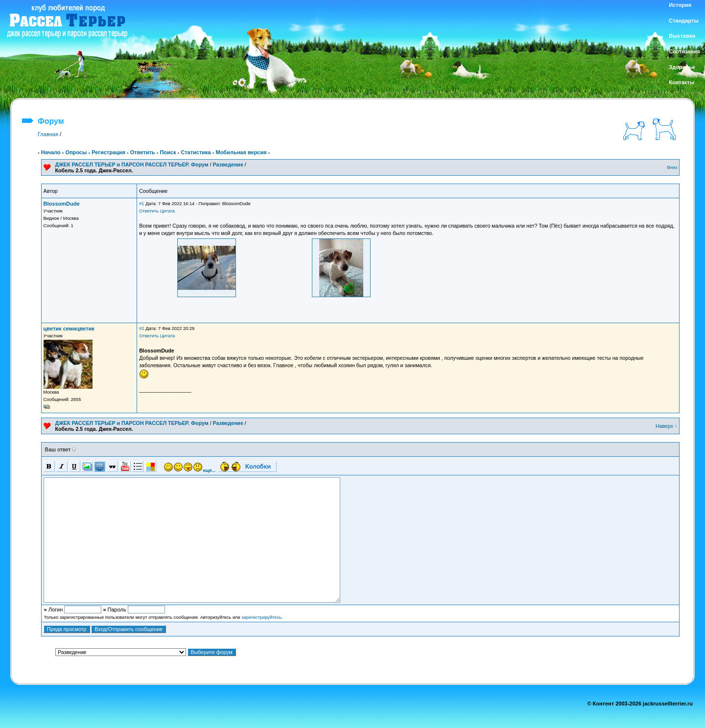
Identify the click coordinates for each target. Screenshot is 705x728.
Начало (51, 152)
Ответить (143, 152)
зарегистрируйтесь (261, 617)
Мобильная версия (241, 152)
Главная (48, 134)
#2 (141, 329)
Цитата (168, 211)
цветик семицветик (69, 329)
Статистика (196, 152)
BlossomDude (62, 204)
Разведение (228, 164)
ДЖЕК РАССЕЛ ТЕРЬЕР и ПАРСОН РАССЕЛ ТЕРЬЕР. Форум (132, 164)
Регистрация (108, 152)
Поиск (168, 152)
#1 (141, 204)
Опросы (76, 152)
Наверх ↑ (667, 426)
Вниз (672, 167)
